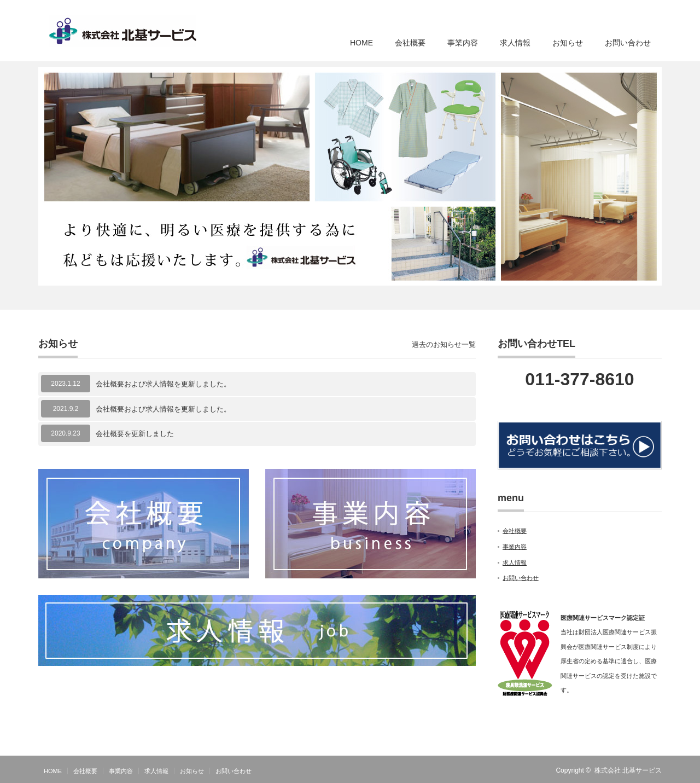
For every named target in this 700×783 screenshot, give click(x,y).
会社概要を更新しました (135, 434)
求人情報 (515, 43)
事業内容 (463, 43)
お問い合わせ (628, 43)
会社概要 (410, 43)
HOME (361, 43)
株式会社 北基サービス (628, 770)
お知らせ (568, 43)
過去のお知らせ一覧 (444, 344)
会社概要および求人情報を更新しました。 (163, 384)
